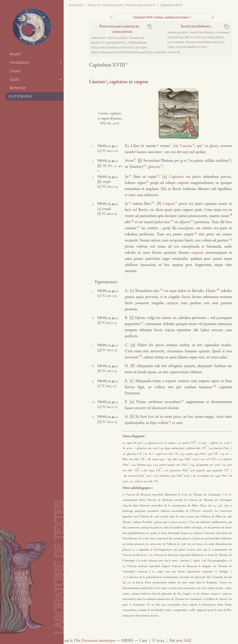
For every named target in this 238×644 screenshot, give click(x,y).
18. (150, 459)
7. (201, 443)
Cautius (97, 82)
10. (212, 448)
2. (124, 443)
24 (230, 239)
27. (167, 471)
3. (147, 443)
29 (215, 386)
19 (132, 221)
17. (125, 577)
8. (125, 448)
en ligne (202, 47)
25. (225, 465)
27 (142, 323)
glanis (214, 146)
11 (162, 166)
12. (147, 454)
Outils (14, 79)
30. (195, 476)
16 (153, 203)
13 (158, 176)
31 (170, 422)
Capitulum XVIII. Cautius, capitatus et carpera (161, 17)
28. (126, 476)
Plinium (167, 161)
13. (152, 555)
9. (162, 448)
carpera (141, 82)
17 (176, 203)
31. (132, 481)
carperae (197, 253)
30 (182, 401)
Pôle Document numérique (95, 641)
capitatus (118, 82)
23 (196, 233)
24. (194, 465)
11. (125, 454)
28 (140, 356)
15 (130, 203)
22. (135, 465)
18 (231, 215)
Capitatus (177, 177)
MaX (187, 641)
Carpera (169, 204)
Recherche (18, 88)
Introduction (19, 62)
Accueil (15, 54)
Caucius (186, 146)
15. (224, 454)
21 (192, 221)
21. (221, 459)
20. (204, 459)
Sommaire (76, 5)
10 (145, 166)
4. (180, 443)
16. (205, 561)
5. (124, 495)
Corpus (15, 71)
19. (170, 459)
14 (147, 182)
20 (172, 221)
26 (218, 290)
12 (130, 176)
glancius (154, 167)
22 (138, 227)
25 (161, 290)
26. (146, 471)
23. (157, 465)
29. (157, 476)
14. (183, 454)
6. (227, 495)
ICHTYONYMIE (20, 97)
